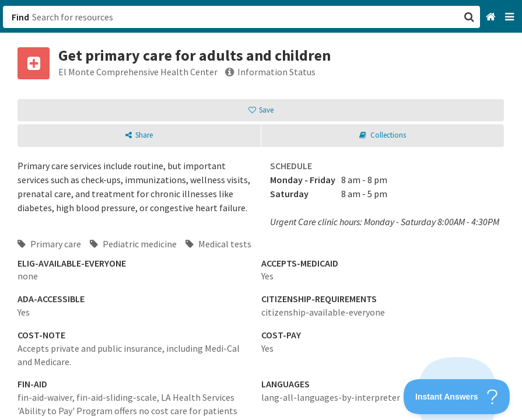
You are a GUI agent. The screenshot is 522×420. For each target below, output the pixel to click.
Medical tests (218, 244)
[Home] (492, 17)
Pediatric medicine (133, 244)
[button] (261, 210)
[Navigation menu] (511, 17)
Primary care (49, 244)
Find (20, 17)
